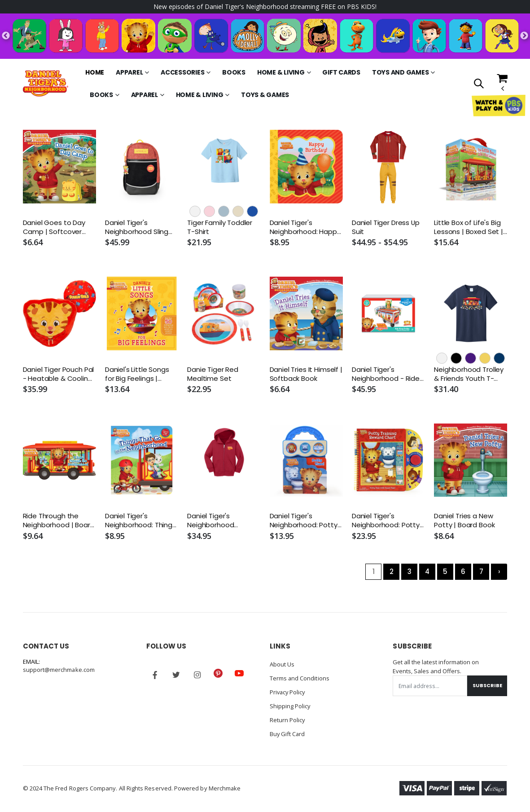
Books (234, 72)
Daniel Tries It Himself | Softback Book (306, 374)
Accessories (182, 72)
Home (95, 72)
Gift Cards (341, 72)
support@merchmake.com (59, 670)
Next (524, 36)
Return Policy (288, 719)
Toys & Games (265, 95)
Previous (6, 36)
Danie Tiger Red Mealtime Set (213, 374)
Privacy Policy (288, 692)
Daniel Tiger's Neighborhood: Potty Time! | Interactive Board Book (304, 521)
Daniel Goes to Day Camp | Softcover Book (54, 227)
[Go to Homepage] (46, 83)
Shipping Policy (290, 705)
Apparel (129, 72)
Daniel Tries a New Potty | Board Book (464, 521)
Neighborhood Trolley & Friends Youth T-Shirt (469, 374)
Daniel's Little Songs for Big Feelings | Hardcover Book (137, 374)
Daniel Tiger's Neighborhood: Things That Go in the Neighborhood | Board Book (141, 521)
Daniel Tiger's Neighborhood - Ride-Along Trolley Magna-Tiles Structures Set (388, 374)
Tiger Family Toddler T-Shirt (220, 227)
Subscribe (487, 686)
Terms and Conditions (300, 678)
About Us (282, 665)
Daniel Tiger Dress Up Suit (386, 227)
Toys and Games (401, 72)
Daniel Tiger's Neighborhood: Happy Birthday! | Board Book (305, 227)
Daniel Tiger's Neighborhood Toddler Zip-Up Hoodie (212, 521)
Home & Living (281, 72)
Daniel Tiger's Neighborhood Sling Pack (137, 227)
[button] (479, 84)
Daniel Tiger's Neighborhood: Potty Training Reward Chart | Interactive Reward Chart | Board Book (388, 521)
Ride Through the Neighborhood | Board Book (59, 521)
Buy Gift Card (288, 732)
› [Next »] (499, 571)
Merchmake (225, 786)
